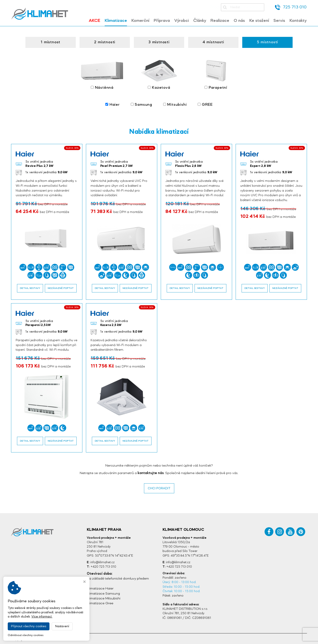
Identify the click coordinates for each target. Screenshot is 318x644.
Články (200, 21)
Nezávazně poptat (61, 287)
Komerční (140, 21)
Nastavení (62, 626)
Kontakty (298, 21)
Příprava (162, 21)
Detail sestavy (30, 287)
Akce (95, 21)
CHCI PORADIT (159, 487)
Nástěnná (102, 74)
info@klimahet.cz (102, 561)
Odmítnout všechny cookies (26, 635)
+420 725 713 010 (103, 565)
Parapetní (216, 74)
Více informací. (42, 617)
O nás (239, 21)
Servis (279, 21)
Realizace (220, 21)
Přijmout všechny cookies (29, 626)
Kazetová (159, 74)
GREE (205, 104)
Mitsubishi (175, 104)
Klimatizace (116, 21)
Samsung (141, 104)
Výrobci (182, 21)
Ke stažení (259, 21)
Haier (113, 104)
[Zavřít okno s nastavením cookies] (84, 582)
